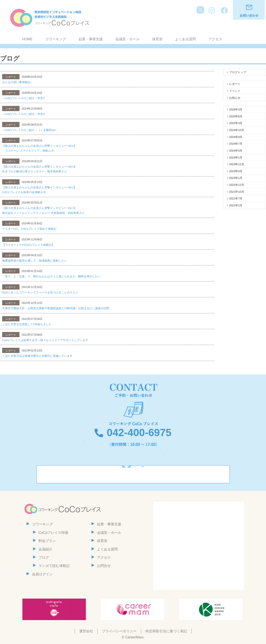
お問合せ (104, 566)
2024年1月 (236, 158)
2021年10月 (237, 192)
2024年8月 (236, 137)
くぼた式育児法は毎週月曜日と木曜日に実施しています (37, 356)
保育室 (157, 39)
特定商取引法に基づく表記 (166, 631)
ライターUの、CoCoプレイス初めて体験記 (29, 229)
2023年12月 (237, 164)
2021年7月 (236, 198)
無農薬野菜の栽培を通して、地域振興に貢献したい (35, 261)
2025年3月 (236, 123)
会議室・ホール (127, 39)
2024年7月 (236, 144)
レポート (235, 84)
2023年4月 (236, 171)
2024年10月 (237, 130)
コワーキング (56, 39)
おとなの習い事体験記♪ (17, 82)
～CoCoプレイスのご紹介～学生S (23, 114)
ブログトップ (238, 72)
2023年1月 (236, 178)
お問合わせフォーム (136, 474)
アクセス (215, 39)
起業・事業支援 (91, 39)
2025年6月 (236, 116)
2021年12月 (237, 185)
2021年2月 (236, 205)
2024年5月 (236, 151)
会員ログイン (42, 574)
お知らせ (235, 98)
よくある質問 (185, 39)
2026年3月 (236, 109)
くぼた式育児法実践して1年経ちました (27, 324)
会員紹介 (45, 549)
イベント (235, 91)
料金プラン (47, 541)
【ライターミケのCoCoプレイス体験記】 (28, 245)
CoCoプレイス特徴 (53, 533)
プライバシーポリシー (119, 631)
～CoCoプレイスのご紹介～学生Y (23, 98)
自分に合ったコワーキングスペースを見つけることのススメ (40, 292)
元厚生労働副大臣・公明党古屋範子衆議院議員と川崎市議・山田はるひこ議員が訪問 (56, 308)
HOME (27, 39)
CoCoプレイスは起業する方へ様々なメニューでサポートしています (45, 340)
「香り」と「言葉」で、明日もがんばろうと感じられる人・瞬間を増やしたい (51, 276)
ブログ (44, 557)
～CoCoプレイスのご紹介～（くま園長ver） (30, 130)
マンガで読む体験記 (54, 566)
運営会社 (86, 631)
